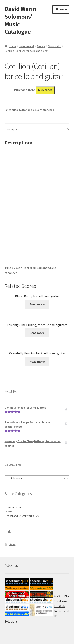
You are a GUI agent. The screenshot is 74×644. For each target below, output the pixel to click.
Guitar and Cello (29, 110)
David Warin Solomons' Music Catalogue (20, 20)
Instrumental (26, 46)
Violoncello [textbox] (36, 478)
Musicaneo (45, 90)
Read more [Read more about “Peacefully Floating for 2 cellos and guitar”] (37, 361)
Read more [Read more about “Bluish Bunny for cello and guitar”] (37, 304)
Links (12, 544)
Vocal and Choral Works (23, 516)
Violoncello (55, 46)
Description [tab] (12, 129)
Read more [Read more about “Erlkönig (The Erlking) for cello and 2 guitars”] (37, 333)
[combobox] (37, 478)
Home (13, 46)
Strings (41, 46)
